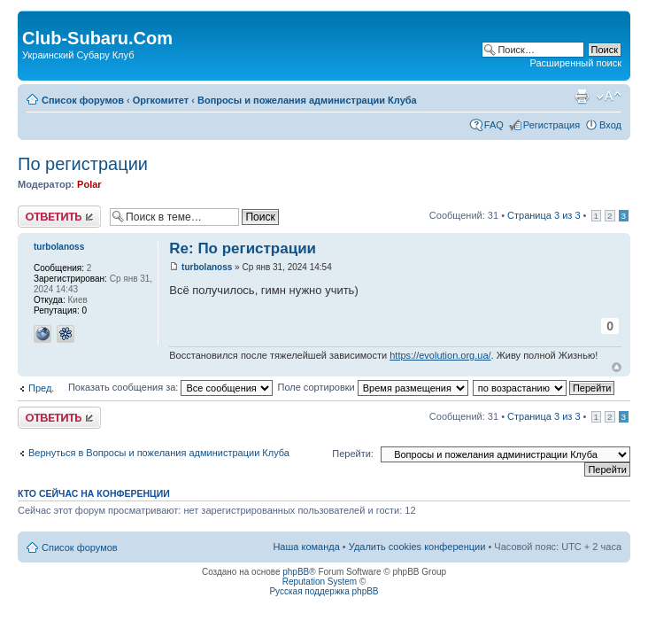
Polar (89, 184)
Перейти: (353, 454)
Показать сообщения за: (171, 387)
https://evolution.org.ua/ (440, 355)
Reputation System (320, 582)
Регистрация (552, 125)
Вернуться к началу (617, 367)
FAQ (494, 125)
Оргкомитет (161, 100)
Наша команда (306, 547)
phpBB (296, 572)
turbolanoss (207, 267)
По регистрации (83, 164)
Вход (610, 125)
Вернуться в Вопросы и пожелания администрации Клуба (159, 453)
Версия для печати (582, 97)
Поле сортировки (372, 387)
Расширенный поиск (575, 63)
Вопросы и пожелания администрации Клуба (307, 100)
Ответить (59, 217)
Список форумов (83, 100)
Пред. (41, 388)
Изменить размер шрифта (609, 97)
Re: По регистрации (243, 248)
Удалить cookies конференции (417, 547)
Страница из (544, 215)
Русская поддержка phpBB (324, 591)
